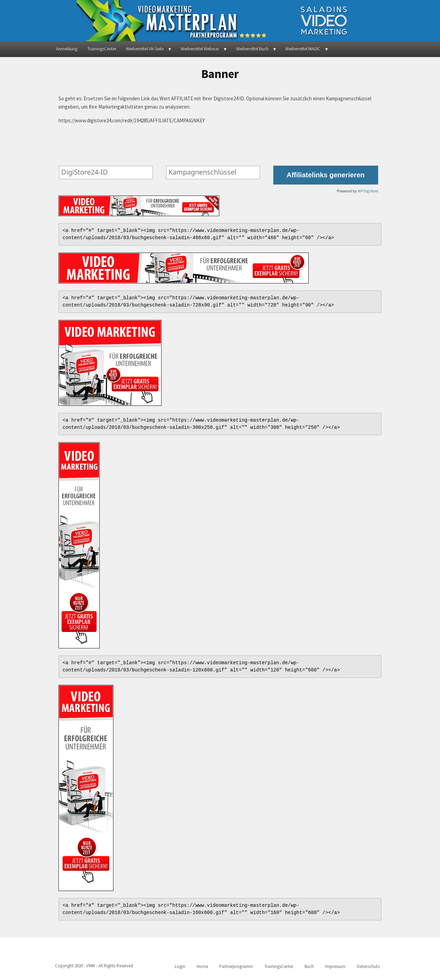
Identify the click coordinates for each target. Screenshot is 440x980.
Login (180, 966)
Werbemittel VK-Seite (145, 49)
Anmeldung (67, 49)
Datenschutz (368, 966)
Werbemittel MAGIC (303, 49)
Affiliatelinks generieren (326, 175)
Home (202, 966)
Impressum (335, 966)
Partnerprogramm (236, 966)
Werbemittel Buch (252, 49)
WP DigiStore (368, 191)
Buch (309, 966)
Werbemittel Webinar (200, 49)
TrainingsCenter (102, 49)
